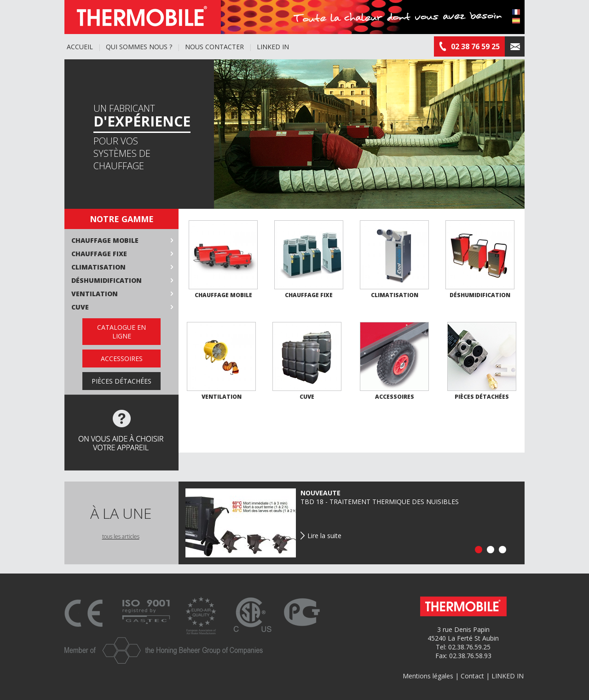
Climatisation (98, 267)
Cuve (80, 307)
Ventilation (95, 294)
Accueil (80, 47)
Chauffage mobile (105, 240)
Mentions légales (428, 676)
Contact (472, 676)
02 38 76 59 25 (469, 46)
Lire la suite (324, 536)
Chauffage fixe (99, 254)
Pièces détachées (121, 381)
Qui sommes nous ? (139, 47)
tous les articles (121, 536)
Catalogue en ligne (121, 332)
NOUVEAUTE (320, 493)
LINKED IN (273, 47)
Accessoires (122, 359)
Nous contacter (214, 47)
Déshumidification (107, 280)
